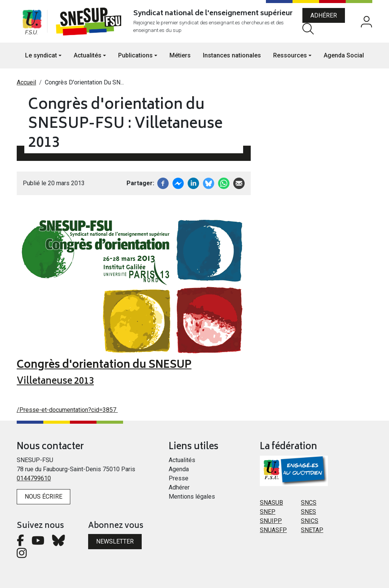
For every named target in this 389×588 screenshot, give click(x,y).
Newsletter (115, 541)
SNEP (268, 512)
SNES (308, 512)
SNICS (310, 521)
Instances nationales (232, 55)
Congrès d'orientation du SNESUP (104, 366)
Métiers (180, 55)
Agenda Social (344, 55)
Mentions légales (192, 497)
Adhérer (324, 15)
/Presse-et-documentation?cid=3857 (67, 410)
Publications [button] (135, 55)
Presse (179, 478)
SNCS (309, 503)
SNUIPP (271, 521)
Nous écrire (43, 497)
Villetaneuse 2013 (55, 382)
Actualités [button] (88, 55)
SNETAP (312, 530)
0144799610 (34, 478)
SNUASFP (273, 530)
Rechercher (308, 29)
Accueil (26, 82)
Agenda (179, 469)
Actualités (182, 460)
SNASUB (271, 503)
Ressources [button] (290, 55)
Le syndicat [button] (41, 55)
